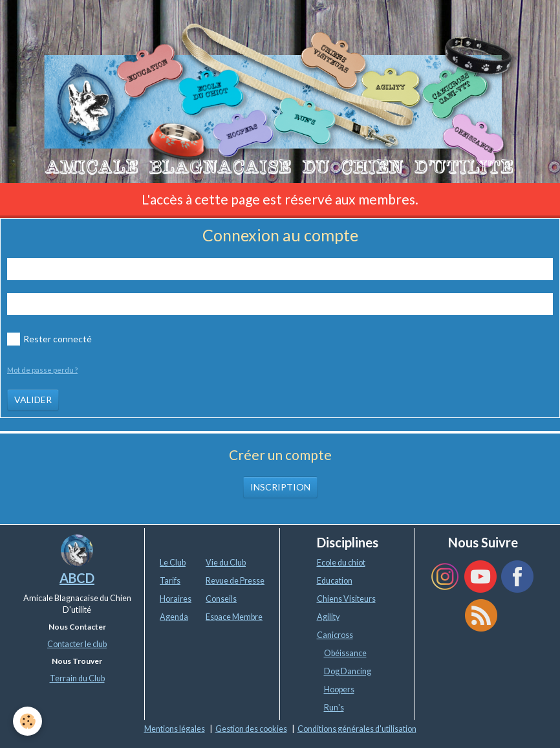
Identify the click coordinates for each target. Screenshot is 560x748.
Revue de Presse (235, 581)
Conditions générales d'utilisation (357, 729)
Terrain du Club (77, 678)
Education (335, 581)
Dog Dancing (348, 671)
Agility (328, 617)
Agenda (174, 617)
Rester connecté (49, 339)
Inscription (280, 487)
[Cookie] (27, 721)
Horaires (176, 599)
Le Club (173, 563)
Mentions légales (175, 729)
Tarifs (170, 581)
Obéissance (345, 653)
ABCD (77, 578)
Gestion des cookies (251, 729)
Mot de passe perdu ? (42, 370)
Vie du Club (226, 563)
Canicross (335, 635)
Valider (33, 400)
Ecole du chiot (341, 563)
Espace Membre (234, 617)
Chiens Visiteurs (346, 599)
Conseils (221, 599)
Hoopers (339, 689)
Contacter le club (77, 644)
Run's (334, 708)
